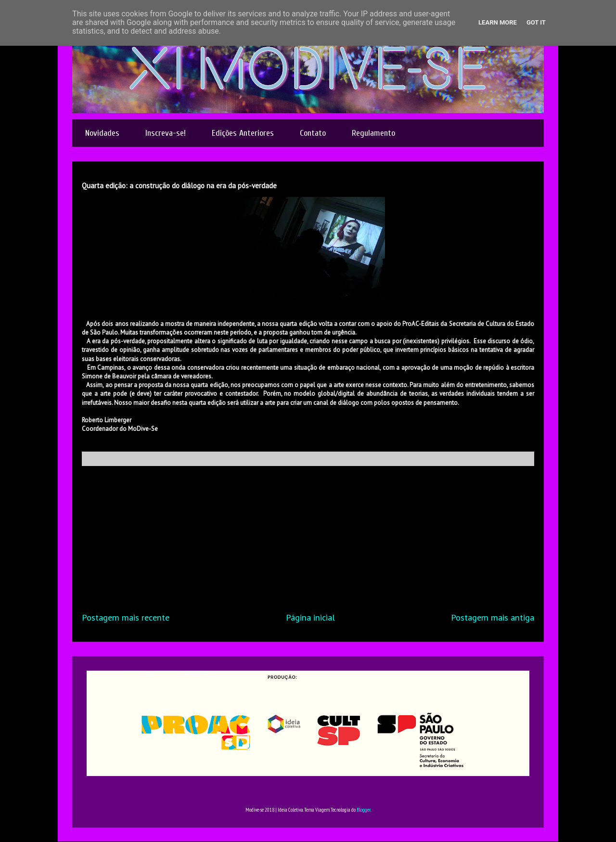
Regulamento (373, 133)
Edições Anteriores (243, 133)
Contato (313, 133)
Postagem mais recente (126, 617)
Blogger (364, 810)
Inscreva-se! (166, 133)
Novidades (102, 133)
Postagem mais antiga (493, 617)
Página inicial (310, 617)
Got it (536, 22)
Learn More (498, 22)
